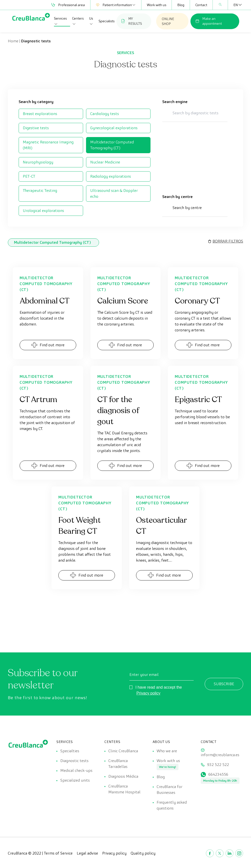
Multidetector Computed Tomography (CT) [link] (52, 242)
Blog (181, 5)
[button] (195, 210)
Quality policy (143, 853)
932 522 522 (218, 765)
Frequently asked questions (172, 805)
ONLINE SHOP (168, 21)
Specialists (107, 21)
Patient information (116, 5)
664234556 (218, 774)
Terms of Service (58, 853)
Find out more (48, 345)
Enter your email (144, 675)
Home (13, 41)
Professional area (68, 5)
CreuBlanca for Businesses (169, 790)
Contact (201, 5)
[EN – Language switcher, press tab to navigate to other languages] (236, 5)
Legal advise (87, 853)
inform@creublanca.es (220, 755)
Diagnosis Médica (123, 776)
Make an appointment (209, 21)
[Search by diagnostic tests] (195, 113)
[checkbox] (51, 114)
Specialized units (75, 780)
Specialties (70, 751)
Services (60, 21)
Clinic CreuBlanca (123, 751)
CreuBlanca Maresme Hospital (124, 789)
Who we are (167, 751)
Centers (78, 21)
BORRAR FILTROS (228, 241)
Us (91, 21)
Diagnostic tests (74, 761)
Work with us (157, 5)
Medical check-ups (76, 770)
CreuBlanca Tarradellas (118, 764)
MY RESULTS (132, 21)
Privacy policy (148, 693)
